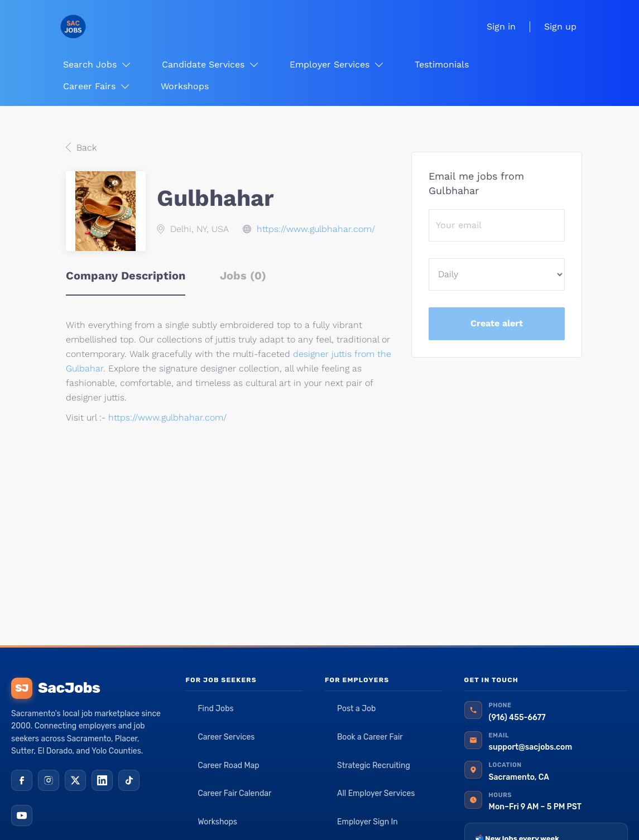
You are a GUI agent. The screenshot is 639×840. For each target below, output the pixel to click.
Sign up (560, 26)
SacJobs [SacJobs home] (56, 688)
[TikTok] (129, 780)
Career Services (226, 737)
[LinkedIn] (102, 780)
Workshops (217, 822)
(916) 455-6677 (517, 718)
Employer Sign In (367, 822)
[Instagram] (49, 780)
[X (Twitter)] (75, 780)
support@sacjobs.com (530, 747)
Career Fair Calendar (234, 793)
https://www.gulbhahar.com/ (316, 229)
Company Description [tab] (126, 276)
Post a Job (356, 709)
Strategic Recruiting (374, 766)
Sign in (501, 26)
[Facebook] (22, 780)
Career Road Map (228, 766)
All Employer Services (376, 793)
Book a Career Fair (370, 737)
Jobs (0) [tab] (243, 276)
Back (85, 148)
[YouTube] (22, 815)
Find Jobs (215, 709)
